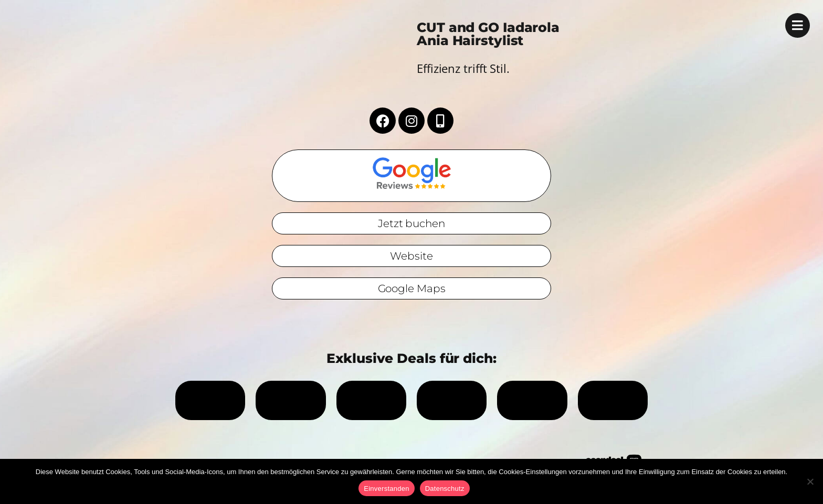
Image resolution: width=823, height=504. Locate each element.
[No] (810, 481)
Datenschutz (445, 489)
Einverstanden (386, 489)
